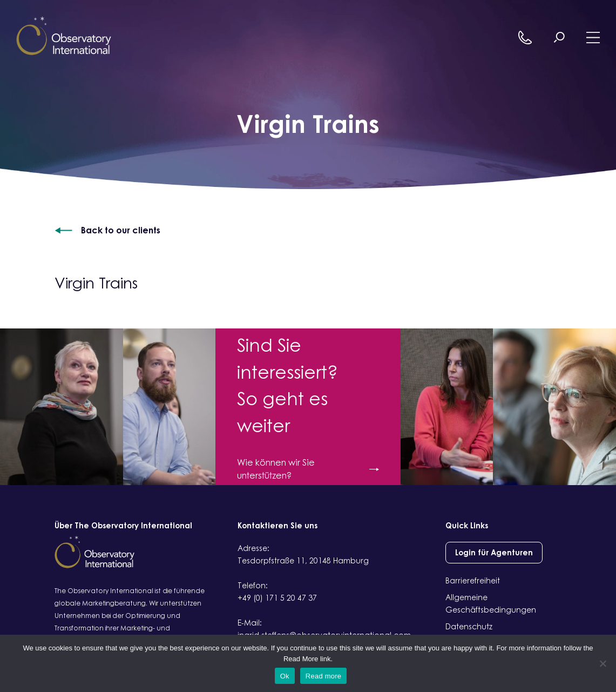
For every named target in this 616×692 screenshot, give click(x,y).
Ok (285, 676)
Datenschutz (469, 626)
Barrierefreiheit (473, 580)
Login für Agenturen (494, 552)
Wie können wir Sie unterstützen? (308, 469)
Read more (324, 676)
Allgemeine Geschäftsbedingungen (491, 603)
